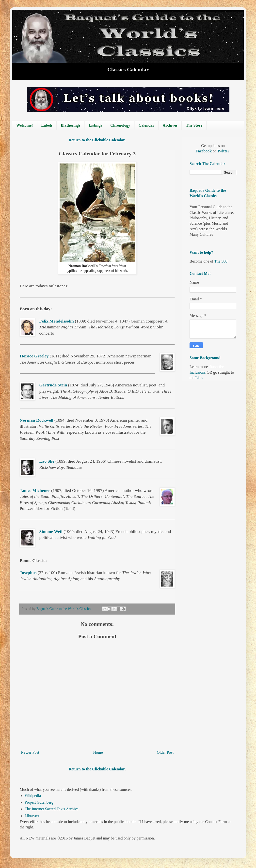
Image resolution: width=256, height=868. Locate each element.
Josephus (28, 573)
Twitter (223, 151)
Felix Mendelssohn (57, 321)
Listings (95, 125)
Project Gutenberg (39, 802)
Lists (199, 378)
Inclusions (198, 372)
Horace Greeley (34, 356)
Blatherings (71, 125)
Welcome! (25, 125)
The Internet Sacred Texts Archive (52, 809)
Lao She (47, 461)
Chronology (120, 125)
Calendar (146, 125)
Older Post (165, 752)
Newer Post (30, 752)
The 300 (221, 261)
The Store (194, 125)
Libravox (32, 816)
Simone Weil (51, 531)
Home (98, 752)
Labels (47, 125)
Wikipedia (33, 796)
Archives (170, 125)
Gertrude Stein (53, 385)
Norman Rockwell (36, 420)
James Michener (35, 490)
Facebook (204, 151)
